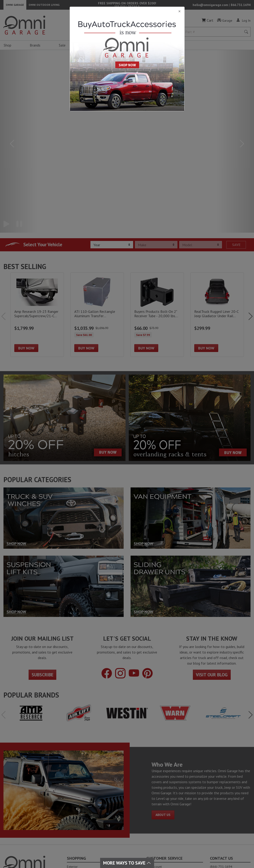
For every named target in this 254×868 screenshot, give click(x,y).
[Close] (127, 11)
